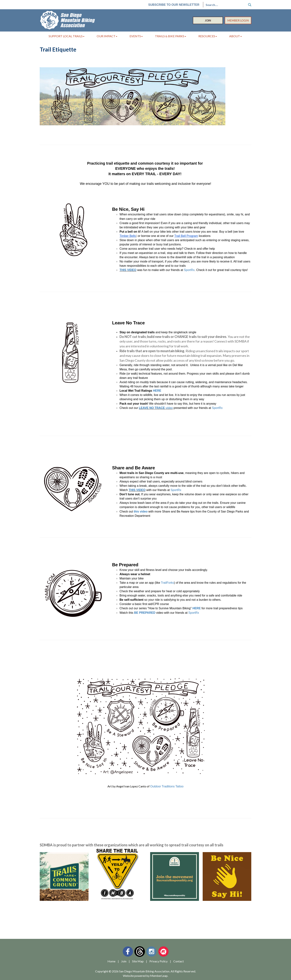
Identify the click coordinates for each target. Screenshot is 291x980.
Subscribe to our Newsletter (174, 5)
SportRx (189, 270)
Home (111, 961)
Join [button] (208, 20)
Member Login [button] (238, 20)
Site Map (138, 961)
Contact (179, 961)
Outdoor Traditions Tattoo (167, 786)
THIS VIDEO (128, 270)
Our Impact (107, 36)
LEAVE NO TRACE (152, 408)
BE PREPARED (145, 613)
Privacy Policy (158, 961)
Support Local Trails (67, 36)
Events (136, 36)
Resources (208, 36)
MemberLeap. (159, 976)
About (236, 36)
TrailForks (167, 583)
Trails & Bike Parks (171, 36)
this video (141, 512)
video (169, 408)
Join (124, 961)
